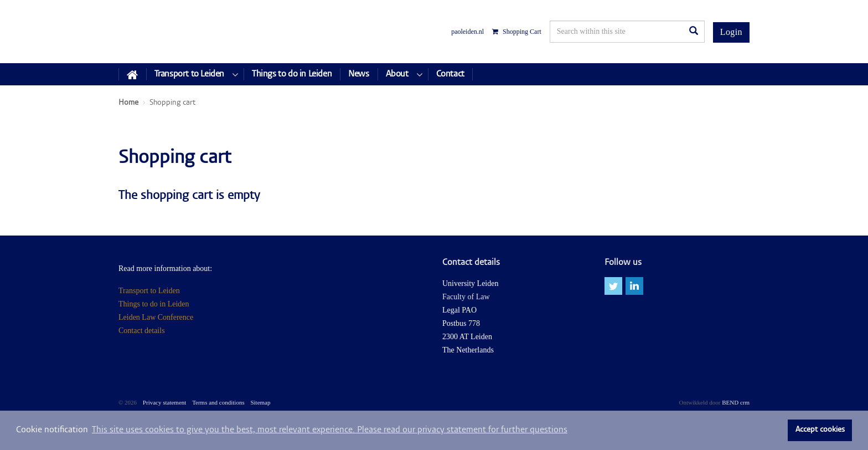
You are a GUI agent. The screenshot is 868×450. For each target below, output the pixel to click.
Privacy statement (165, 402)
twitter (613, 286)
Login (731, 32)
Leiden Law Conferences (160, 32)
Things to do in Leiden (154, 304)
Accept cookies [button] (820, 430)
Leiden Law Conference (156, 317)
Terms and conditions (218, 402)
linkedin (634, 286)
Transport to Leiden (149, 291)
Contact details (142, 331)
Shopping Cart (517, 32)
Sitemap (260, 402)
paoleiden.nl (467, 32)
